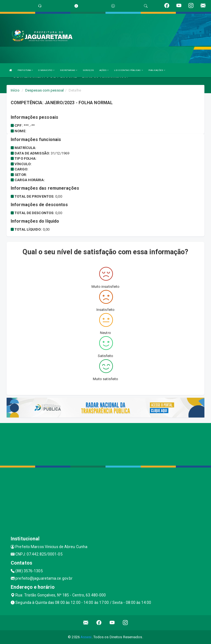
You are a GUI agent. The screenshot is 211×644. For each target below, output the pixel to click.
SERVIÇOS (88, 70)
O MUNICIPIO (46, 70)
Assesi (86, 637)
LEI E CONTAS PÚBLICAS (128, 70)
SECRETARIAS (69, 70)
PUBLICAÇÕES (157, 70)
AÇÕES (104, 70)
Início (15, 90)
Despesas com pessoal (45, 90)
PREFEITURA (25, 70)
